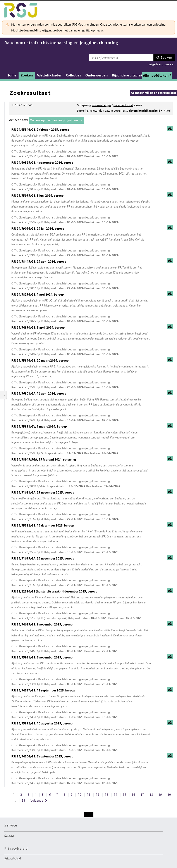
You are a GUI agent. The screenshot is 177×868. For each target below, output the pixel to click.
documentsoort (123, 105)
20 (169, 795)
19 (160, 795)
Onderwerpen (96, 75)
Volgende (37, 800)
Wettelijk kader (49, 75)
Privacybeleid (13, 858)
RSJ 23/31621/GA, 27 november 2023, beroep (81, 506)
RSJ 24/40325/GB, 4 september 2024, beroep (81, 176)
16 (133, 795)
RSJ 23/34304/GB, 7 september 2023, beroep (81, 770)
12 (98, 795)
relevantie (96, 111)
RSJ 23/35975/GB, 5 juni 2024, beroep (81, 209)
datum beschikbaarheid (145, 111)
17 (142, 795)
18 (151, 795)
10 (80, 795)
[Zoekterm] (121, 58)
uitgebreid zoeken (162, 64)
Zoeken (167, 57)
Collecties (73, 75)
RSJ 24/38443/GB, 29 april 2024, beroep (81, 275)
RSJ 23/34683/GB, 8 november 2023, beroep (81, 638)
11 (89, 795)
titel (168, 111)
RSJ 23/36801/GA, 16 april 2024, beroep (81, 407)
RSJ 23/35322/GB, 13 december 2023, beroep (81, 539)
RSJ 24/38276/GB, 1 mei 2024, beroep (81, 308)
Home (11, 75)
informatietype (102, 105)
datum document (116, 111)
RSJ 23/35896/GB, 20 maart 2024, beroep (81, 374)
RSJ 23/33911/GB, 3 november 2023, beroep (81, 671)
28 (23, 800)
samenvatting (170, 129)
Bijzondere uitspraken (129, 75)
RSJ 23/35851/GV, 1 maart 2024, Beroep (81, 440)
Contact (9, 835)
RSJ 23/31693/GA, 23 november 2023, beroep (81, 572)
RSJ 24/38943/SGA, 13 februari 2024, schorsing (81, 473)
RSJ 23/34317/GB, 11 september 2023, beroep (81, 704)
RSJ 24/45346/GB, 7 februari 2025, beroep (81, 143)
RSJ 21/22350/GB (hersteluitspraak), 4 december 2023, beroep (81, 605)
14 (115, 795)
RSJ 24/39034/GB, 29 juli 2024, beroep (81, 242)
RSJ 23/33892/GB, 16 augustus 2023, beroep (81, 737)
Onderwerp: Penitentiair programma (54, 120)
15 (124, 795)
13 (107, 795)
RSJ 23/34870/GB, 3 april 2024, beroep (81, 341)
